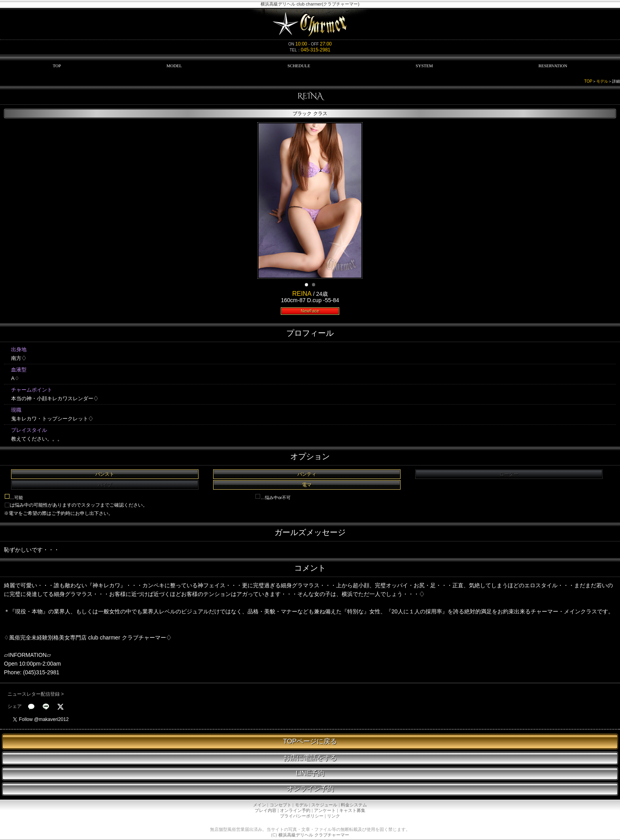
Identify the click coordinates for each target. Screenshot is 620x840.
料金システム (354, 805)
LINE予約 (310, 773)
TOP (57, 66)
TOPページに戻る (310, 741)
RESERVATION (553, 66)
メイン (260, 805)
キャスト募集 (352, 810)
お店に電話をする (310, 758)
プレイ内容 (266, 810)
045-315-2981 (316, 50)
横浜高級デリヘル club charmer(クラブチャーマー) (310, 4)
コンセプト (281, 805)
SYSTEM (424, 66)
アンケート (325, 810)
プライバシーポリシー (302, 816)
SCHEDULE (299, 66)
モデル (602, 81)
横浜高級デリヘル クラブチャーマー (314, 835)
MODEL (174, 66)
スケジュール (324, 805)
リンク (334, 816)
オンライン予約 (310, 789)
